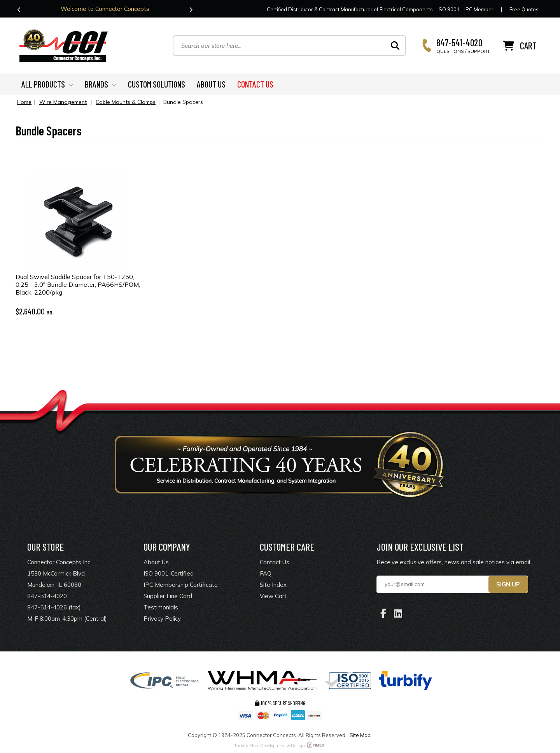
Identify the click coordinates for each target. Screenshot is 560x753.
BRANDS (101, 84)
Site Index (273, 585)
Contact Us (275, 562)
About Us (156, 562)
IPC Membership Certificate (181, 585)
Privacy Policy (162, 619)
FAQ (266, 573)
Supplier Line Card (168, 596)
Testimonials (161, 607)
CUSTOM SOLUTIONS (157, 84)
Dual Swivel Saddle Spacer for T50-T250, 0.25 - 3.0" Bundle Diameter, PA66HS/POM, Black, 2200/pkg (78, 284)
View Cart (273, 596)
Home (24, 102)
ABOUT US (211, 84)
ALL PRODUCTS (47, 84)
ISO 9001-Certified (169, 573)
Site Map (360, 735)
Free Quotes (524, 9)
